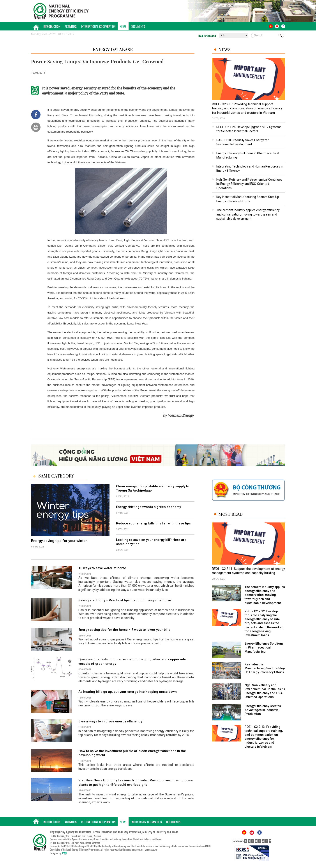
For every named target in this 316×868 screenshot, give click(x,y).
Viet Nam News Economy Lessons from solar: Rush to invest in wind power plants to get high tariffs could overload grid (136, 782)
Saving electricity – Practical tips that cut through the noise (125, 600)
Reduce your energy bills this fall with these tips (153, 523)
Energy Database (113, 49)
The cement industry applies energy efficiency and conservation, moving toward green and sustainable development (248, 214)
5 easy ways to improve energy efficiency (110, 721)
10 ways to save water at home (102, 568)
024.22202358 (207, 36)
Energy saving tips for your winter (59, 541)
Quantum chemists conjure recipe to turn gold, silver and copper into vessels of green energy (132, 661)
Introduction (52, 26)
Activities (71, 26)
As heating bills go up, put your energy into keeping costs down (128, 692)
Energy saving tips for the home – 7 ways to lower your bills (124, 630)
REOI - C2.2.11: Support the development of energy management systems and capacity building (248, 571)
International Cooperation (98, 26)
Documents (138, 26)
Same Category (56, 476)
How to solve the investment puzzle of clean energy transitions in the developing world (132, 753)
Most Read (231, 514)
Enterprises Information (146, 822)
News (123, 26)
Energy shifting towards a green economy (148, 507)
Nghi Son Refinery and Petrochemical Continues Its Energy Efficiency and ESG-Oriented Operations (249, 184)
